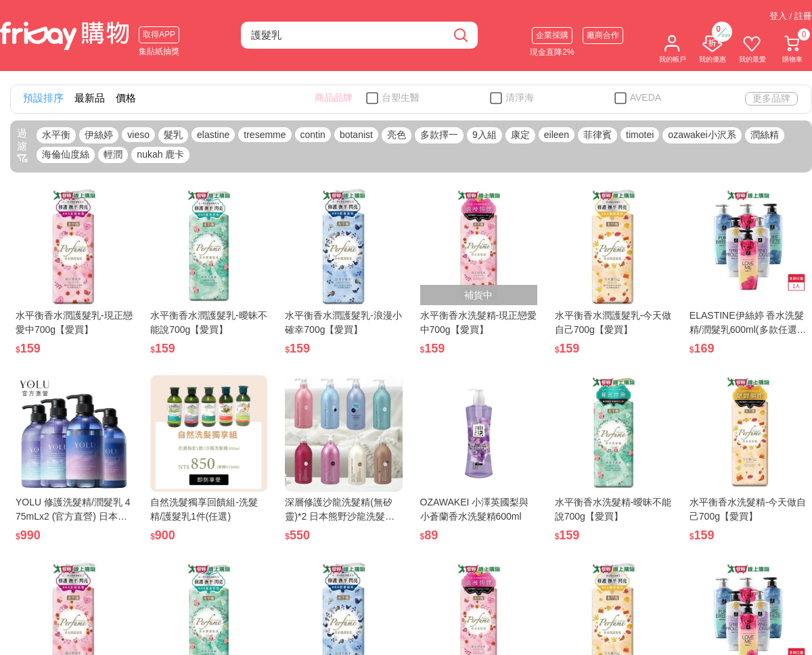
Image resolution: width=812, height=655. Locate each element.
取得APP (159, 35)
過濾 (22, 145)
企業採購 (552, 35)
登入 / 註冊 (791, 16)
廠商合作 (603, 35)
